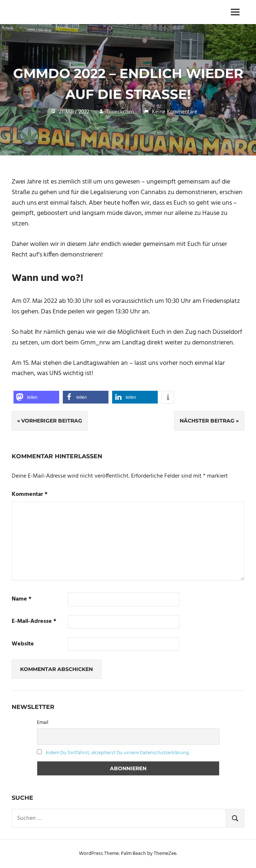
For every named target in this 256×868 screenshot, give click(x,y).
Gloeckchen (120, 112)
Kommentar (30, 495)
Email (43, 723)
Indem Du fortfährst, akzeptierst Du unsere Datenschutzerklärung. (118, 753)
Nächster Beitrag (207, 421)
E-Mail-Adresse (34, 622)
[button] (36, 397)
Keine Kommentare (175, 112)
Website (23, 644)
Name (22, 599)
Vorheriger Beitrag (52, 421)
